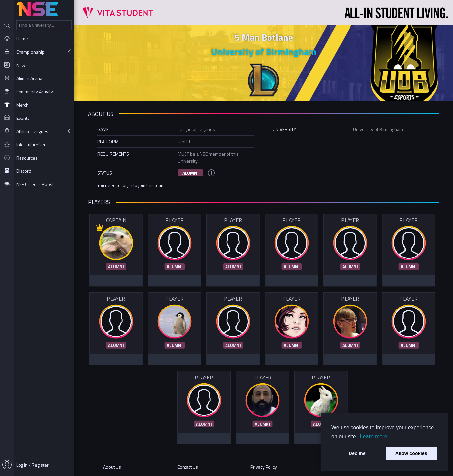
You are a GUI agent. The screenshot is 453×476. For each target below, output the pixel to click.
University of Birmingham (264, 51)
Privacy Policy (264, 467)
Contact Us (188, 467)
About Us (112, 467)
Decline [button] (357, 453)
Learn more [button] (374, 436)
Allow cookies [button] (411, 453)
